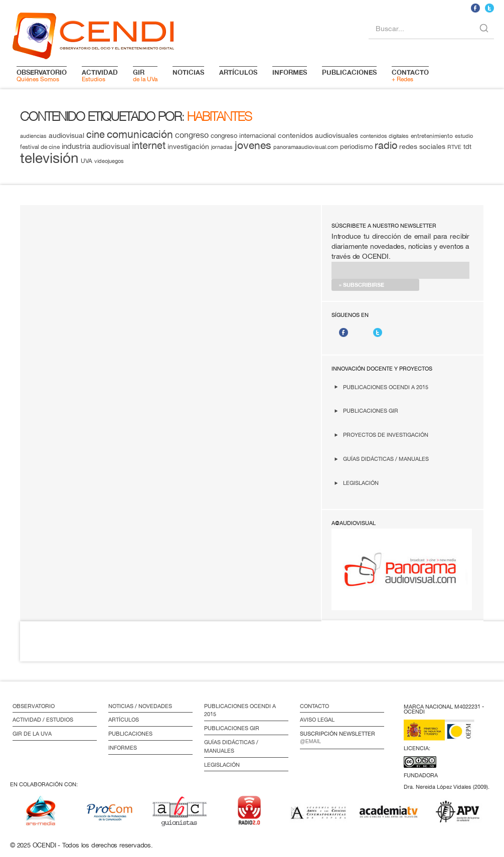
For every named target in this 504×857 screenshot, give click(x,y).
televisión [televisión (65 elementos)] (49, 158)
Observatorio (34, 706)
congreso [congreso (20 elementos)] (192, 135)
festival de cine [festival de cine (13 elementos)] (40, 147)
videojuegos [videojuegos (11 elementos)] (109, 161)
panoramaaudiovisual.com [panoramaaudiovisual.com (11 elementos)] (306, 147)
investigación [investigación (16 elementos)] (188, 146)
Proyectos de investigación (386, 435)
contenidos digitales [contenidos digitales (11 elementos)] (384, 136)
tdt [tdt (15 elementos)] (467, 146)
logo (93, 34)
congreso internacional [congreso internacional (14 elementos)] (243, 136)
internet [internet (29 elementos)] (149, 145)
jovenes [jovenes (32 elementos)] (253, 145)
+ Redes (410, 75)
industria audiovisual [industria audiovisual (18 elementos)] (96, 146)
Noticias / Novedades (140, 706)
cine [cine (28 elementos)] (96, 134)
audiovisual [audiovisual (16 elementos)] (66, 135)
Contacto (314, 706)
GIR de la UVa (32, 734)
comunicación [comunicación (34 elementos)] (140, 134)
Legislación (361, 483)
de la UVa (145, 75)
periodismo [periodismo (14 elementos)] (356, 147)
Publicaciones (130, 734)
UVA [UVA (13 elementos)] (87, 161)
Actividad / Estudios (43, 720)
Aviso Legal (317, 720)
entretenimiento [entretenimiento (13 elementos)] (432, 136)
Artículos (124, 720)
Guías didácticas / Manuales (386, 459)
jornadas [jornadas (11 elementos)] (222, 147)
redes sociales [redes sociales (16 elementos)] (422, 146)
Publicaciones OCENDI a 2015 (386, 387)
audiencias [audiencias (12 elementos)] (33, 136)
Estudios (100, 75)
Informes (123, 748)
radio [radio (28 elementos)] (386, 145)
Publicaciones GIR (371, 410)
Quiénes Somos (42, 75)
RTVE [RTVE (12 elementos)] (454, 147)
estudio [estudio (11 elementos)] (464, 136)
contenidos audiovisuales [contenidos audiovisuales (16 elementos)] (318, 135)
